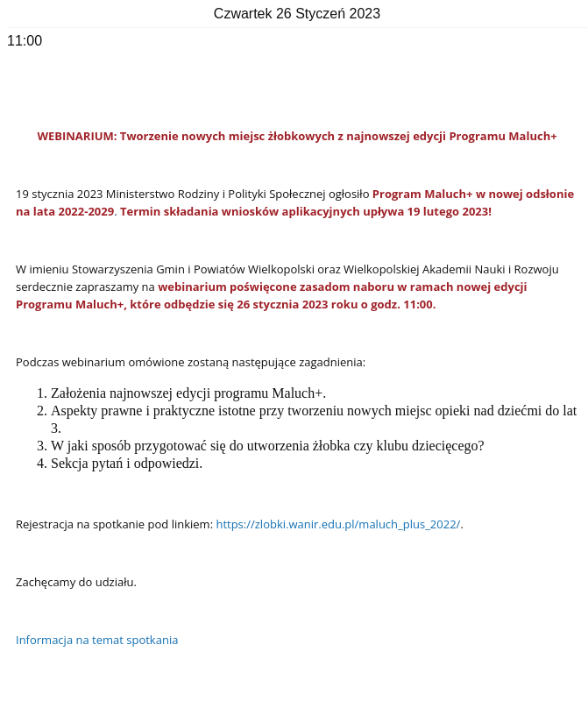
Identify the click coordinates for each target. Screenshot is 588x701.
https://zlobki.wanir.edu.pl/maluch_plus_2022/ (338, 524)
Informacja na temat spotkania (97, 640)
